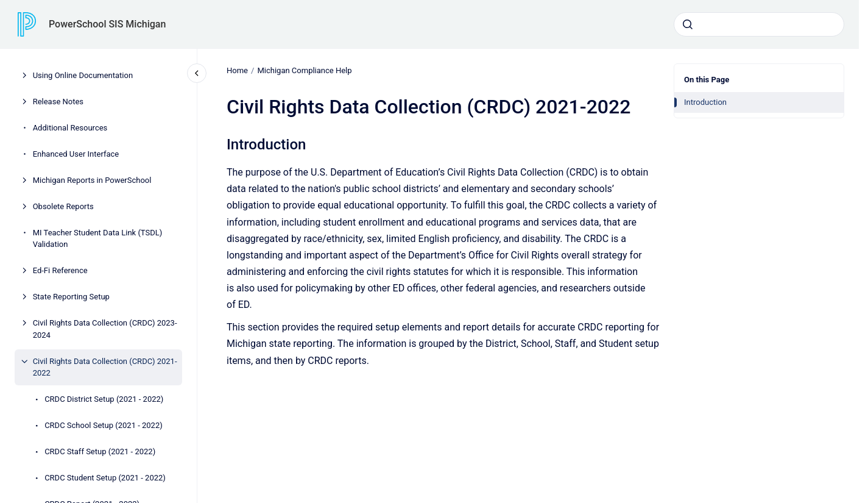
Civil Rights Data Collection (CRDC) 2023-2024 (105, 329)
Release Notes (58, 102)
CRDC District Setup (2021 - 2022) (104, 399)
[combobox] (759, 24)
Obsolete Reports (63, 206)
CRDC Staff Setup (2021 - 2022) (100, 451)
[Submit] (688, 24)
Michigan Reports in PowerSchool (92, 180)
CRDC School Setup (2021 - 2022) (104, 425)
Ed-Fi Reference (60, 270)
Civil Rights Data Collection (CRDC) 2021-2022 (105, 367)
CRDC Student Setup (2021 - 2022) (105, 478)
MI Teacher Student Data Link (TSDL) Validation (98, 239)
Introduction (705, 102)
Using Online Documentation (83, 75)
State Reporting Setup (71, 297)
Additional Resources (70, 128)
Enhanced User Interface (76, 154)
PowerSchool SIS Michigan (107, 24)
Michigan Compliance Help (304, 70)
